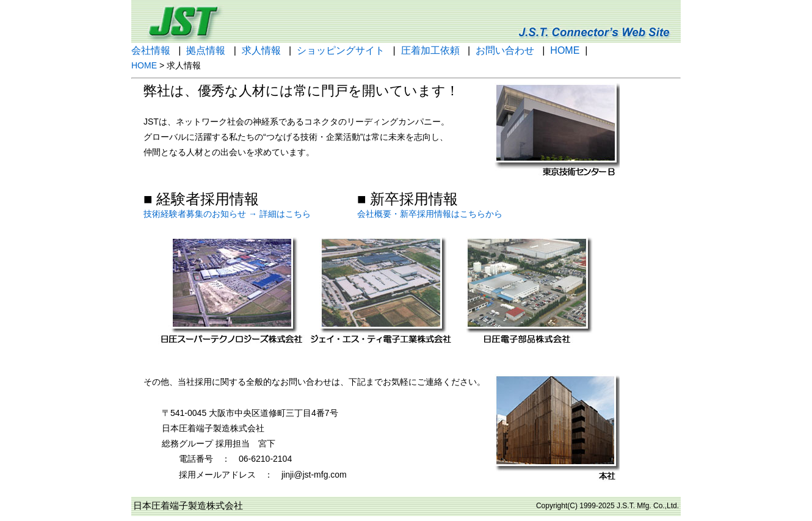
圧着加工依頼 (430, 50)
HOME (565, 50)
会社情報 (151, 50)
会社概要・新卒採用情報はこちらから (430, 214)
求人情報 (261, 50)
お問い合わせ (505, 50)
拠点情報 (206, 50)
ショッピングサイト (341, 50)
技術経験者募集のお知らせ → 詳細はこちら (227, 214)
